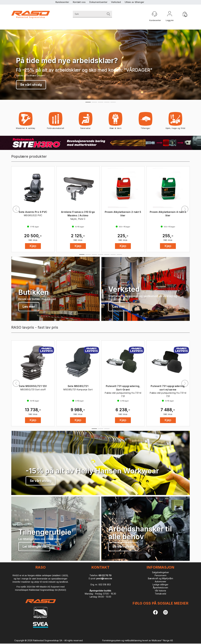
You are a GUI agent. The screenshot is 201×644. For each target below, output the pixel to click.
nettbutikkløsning (133, 640)
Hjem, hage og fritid (175, 122)
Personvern (161, 575)
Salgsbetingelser (161, 572)
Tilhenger (145, 122)
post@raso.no (104, 578)
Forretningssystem (111, 640)
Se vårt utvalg (31, 85)
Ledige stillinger (160, 585)
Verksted (116, 2)
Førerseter (85, 122)
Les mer (29, 307)
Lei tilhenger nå (34, 547)
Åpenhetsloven (160, 588)
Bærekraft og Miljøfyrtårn (161, 578)
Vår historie (160, 591)
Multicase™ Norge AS (162, 640)
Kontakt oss (79, 2)
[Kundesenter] (154, 14)
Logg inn (170, 14)
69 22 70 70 (105, 575)
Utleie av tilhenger (134, 2)
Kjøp (33, 246)
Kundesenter (62, 2)
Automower (161, 581)
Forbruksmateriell (56, 122)
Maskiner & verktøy (26, 122)
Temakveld (160, 594)
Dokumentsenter (98, 2)
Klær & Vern (116, 122)
